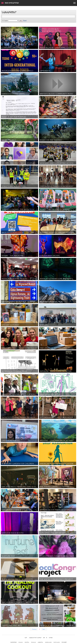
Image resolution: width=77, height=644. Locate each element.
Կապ (26, 638)
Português (57, 642)
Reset (25, 20)
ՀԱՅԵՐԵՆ (40, 642)
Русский (64, 642)
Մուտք (51, 638)
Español (27, 642)
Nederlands (48, 642)
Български (14, 642)
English (21, 642)
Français (33, 642)
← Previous (34, 629)
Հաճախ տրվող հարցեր (35, 638)
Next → (44, 629)
